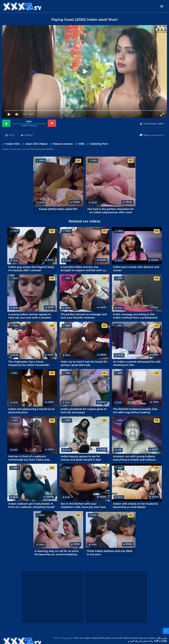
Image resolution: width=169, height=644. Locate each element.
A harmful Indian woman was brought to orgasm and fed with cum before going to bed (84, 269)
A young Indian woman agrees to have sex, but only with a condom (30, 316)
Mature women (63, 144)
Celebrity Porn (99, 144)
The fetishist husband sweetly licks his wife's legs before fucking (135, 411)
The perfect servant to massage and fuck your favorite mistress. (84, 316)
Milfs (81, 144)
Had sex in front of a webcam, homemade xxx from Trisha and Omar (29, 458)
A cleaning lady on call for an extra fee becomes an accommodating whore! (56, 553)
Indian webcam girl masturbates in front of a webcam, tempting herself (31, 505)
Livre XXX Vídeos (121, 638)
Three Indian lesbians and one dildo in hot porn (110, 553)
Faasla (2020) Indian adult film (58, 209)
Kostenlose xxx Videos (143, 638)
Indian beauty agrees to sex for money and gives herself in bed (81, 458)
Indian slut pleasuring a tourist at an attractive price (31, 411)
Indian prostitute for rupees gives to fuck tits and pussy (84, 411)
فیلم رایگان (162, 638)
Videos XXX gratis (101, 638)
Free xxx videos (82, 638)
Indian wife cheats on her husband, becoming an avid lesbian (135, 505)
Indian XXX (13, 144)
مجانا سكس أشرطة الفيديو (141, 641)
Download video (153, 123)
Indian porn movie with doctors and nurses (136, 269)
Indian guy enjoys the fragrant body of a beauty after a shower (31, 269)
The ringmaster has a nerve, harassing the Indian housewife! (29, 363)
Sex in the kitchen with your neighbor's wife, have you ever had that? (83, 505)
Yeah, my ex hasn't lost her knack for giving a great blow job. (84, 363)
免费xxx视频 (160, 641)
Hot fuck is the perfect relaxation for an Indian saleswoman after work (111, 211)
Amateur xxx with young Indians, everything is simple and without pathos (134, 458)
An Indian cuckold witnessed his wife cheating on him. (137, 363)
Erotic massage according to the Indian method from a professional (135, 316)
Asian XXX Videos (36, 144)
